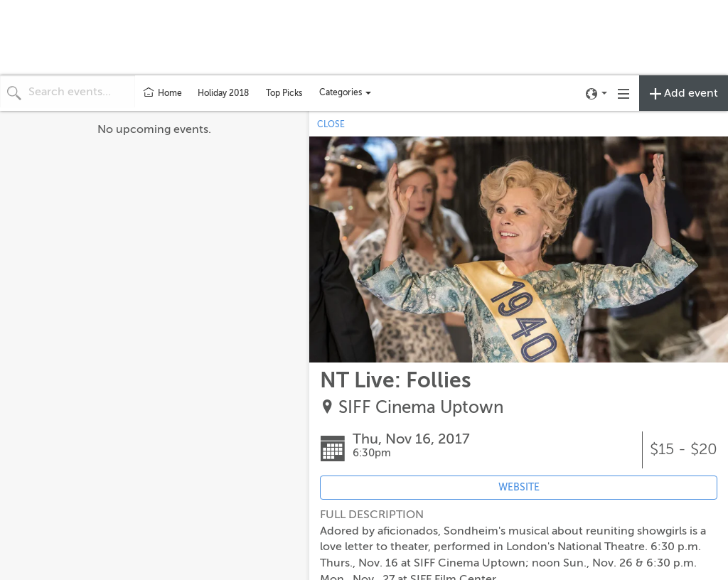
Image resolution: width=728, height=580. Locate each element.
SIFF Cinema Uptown (421, 408)
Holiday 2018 (223, 93)
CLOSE (331, 124)
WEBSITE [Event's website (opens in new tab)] (519, 487)
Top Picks (284, 93)
